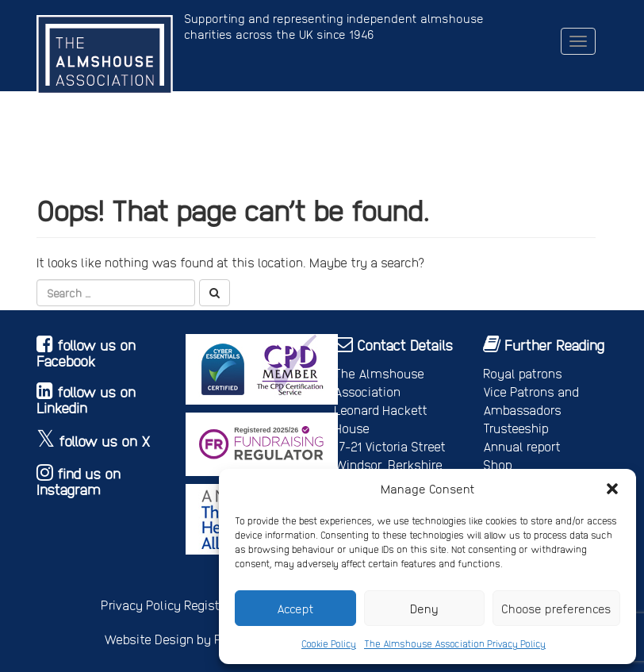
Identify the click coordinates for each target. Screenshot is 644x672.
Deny (424, 609)
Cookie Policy (329, 643)
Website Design (149, 639)
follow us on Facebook (86, 353)
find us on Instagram (79, 481)
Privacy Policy (141, 605)
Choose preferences (556, 609)
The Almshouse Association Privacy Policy (455, 643)
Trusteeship (516, 428)
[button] (612, 489)
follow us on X (105, 441)
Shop (498, 465)
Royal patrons (523, 373)
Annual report (522, 446)
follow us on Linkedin (86, 399)
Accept (295, 609)
